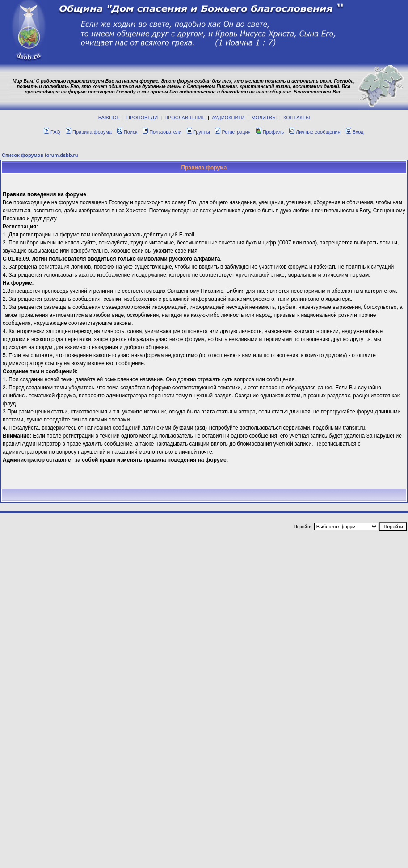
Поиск (127, 132)
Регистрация (233, 132)
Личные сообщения (315, 132)
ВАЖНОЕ (109, 118)
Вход (355, 132)
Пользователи (162, 132)
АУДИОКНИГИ (228, 118)
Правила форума (89, 132)
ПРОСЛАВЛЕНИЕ (185, 118)
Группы (198, 132)
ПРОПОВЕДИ (142, 118)
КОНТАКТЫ (297, 118)
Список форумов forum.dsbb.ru (40, 155)
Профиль (270, 132)
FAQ (52, 132)
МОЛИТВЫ (264, 118)
